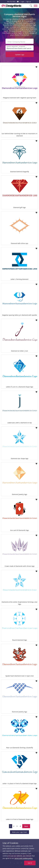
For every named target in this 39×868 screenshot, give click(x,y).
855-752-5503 (11, 2)
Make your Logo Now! (19, 832)
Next (26, 826)
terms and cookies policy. (24, 858)
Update (20, 55)
